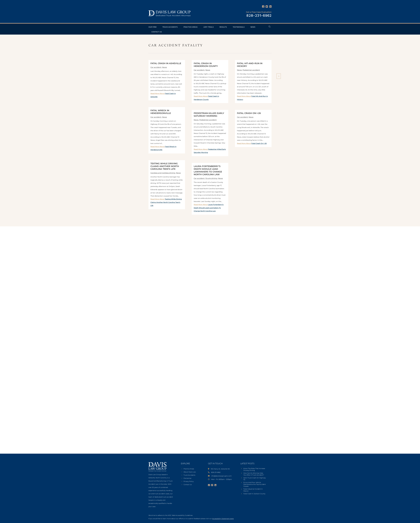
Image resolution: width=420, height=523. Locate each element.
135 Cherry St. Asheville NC (220, 469)
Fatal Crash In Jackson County (254, 494)
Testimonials (239, 27)
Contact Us (157, 32)
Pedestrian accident (208, 120)
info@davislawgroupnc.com (221, 476)
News (253, 27)
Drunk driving (211, 178)
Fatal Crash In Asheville (166, 63)
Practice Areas (190, 27)
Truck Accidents (170, 27)
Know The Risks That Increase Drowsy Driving (254, 469)
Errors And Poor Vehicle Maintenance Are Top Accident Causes (255, 484)
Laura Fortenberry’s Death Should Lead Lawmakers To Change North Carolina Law (209, 208)
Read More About (166, 202)
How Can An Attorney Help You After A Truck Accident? (254, 474)
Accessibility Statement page (223, 519)
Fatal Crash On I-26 (249, 113)
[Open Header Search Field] (269, 27)
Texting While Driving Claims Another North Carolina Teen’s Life (165, 166)
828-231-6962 (259, 16)
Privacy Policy (189, 481)
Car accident (156, 67)
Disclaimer (188, 478)
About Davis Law (190, 472)
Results (223, 27)
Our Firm (152, 27)
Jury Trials (209, 27)
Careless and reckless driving (163, 173)
